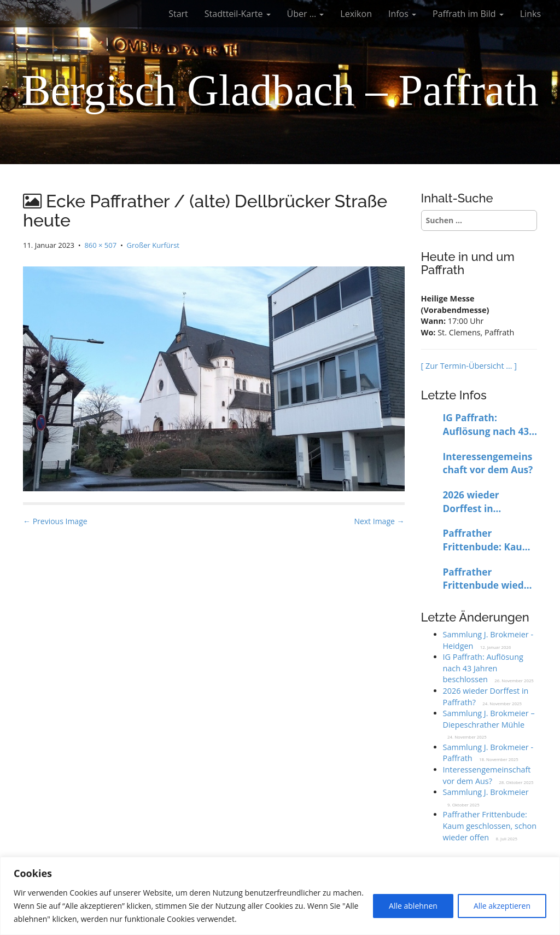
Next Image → (379, 521)
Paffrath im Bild (468, 14)
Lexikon (356, 14)
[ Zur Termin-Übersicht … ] (469, 366)
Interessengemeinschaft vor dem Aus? (488, 463)
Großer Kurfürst (153, 245)
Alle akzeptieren (502, 906)
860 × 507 (100, 245)
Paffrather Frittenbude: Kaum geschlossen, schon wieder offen (488, 540)
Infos (402, 14)
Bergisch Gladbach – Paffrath (280, 90)
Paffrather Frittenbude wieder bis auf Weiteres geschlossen (488, 579)
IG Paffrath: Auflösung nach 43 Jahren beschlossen (488, 425)
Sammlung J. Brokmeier (486, 792)
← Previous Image (55, 521)
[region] (280, 896)
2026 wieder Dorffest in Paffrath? (471, 502)
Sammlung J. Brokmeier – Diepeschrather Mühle (489, 719)
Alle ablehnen (413, 906)
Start (178, 14)
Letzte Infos (454, 395)
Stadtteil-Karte (238, 14)
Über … (306, 14)
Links (530, 14)
